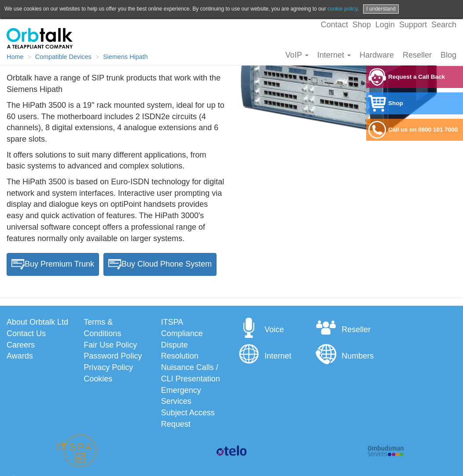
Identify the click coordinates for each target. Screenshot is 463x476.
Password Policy (113, 356)
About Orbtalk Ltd (37, 322)
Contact (334, 25)
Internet (334, 55)
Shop (362, 25)
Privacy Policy (108, 367)
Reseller (417, 55)
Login (385, 25)
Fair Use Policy (110, 345)
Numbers (344, 356)
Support (413, 25)
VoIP (297, 55)
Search (444, 25)
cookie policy (342, 9)
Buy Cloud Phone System (160, 264)
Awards (20, 356)
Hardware (377, 55)
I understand (381, 9)
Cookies (98, 379)
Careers (21, 345)
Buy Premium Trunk (53, 264)
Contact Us (26, 333)
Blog (448, 55)
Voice (261, 330)
